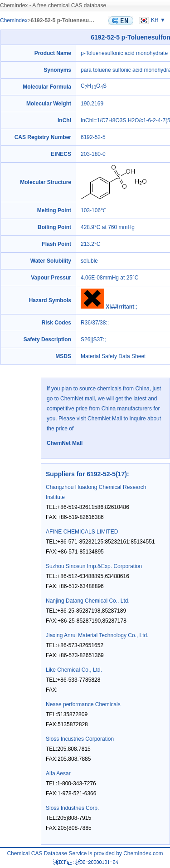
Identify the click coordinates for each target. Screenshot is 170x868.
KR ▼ (151, 20)
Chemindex (14, 20)
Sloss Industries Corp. (72, 808)
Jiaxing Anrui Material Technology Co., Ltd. (97, 635)
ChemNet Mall (65, 443)
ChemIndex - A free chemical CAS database (53, 5)
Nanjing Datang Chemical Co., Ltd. (88, 601)
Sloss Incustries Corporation (80, 739)
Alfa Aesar (58, 773)
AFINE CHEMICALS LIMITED (82, 532)
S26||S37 (92, 339)
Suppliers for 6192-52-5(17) (86, 474)
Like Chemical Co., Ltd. (74, 670)
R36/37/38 (93, 323)
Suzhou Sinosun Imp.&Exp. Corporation (94, 566)
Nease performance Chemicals (83, 704)
